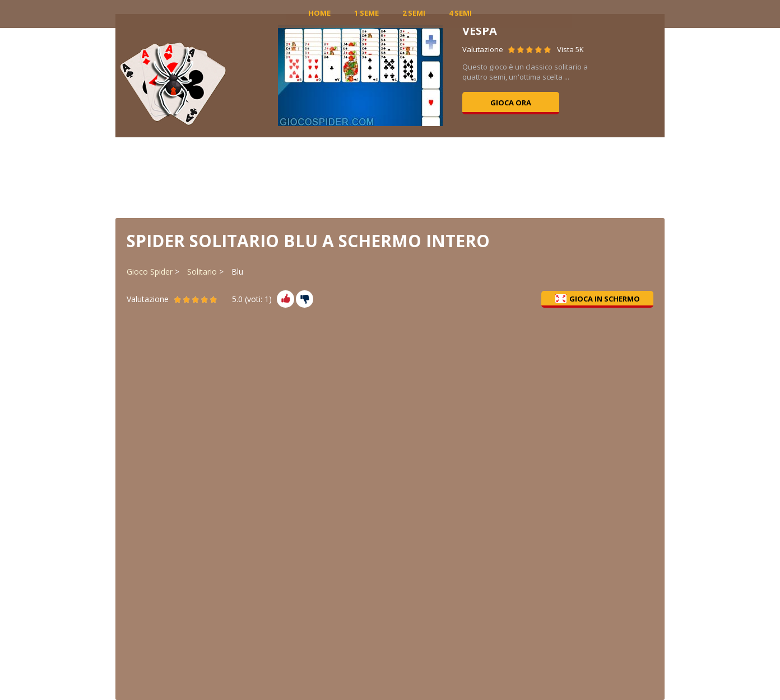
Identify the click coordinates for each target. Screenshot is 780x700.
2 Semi (414, 13)
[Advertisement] (390, 177)
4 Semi (460, 13)
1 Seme (366, 13)
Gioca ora (511, 103)
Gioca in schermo (598, 299)
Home (319, 13)
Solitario (202, 272)
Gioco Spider (150, 272)
